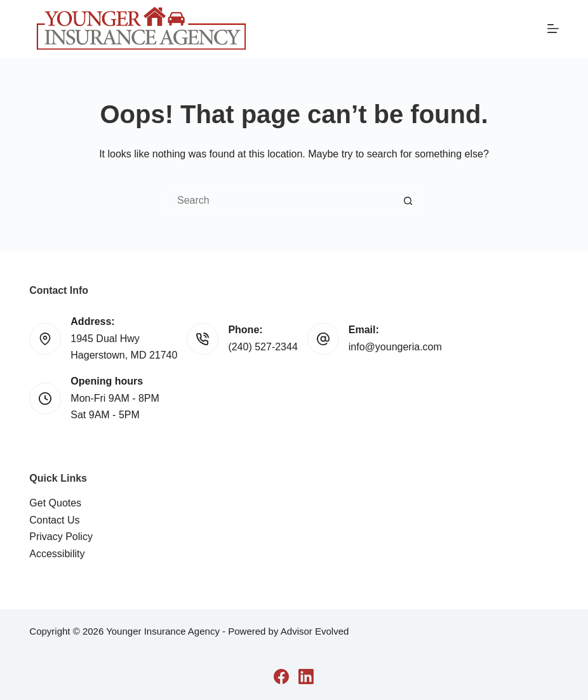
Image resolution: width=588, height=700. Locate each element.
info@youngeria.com (395, 347)
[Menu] (553, 29)
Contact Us (54, 520)
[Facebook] (281, 677)
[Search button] (408, 201)
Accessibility (57, 554)
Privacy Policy (61, 537)
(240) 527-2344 (263, 347)
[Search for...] (281, 201)
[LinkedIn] (306, 677)
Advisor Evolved (315, 631)
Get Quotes (55, 503)
